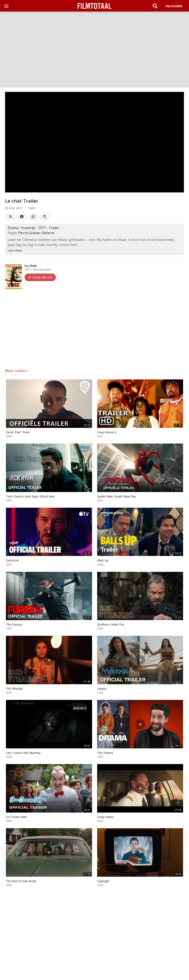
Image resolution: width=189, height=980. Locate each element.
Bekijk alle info (40, 277)
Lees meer (15, 250)
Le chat (31, 266)
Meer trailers (16, 371)
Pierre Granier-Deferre (36, 233)
